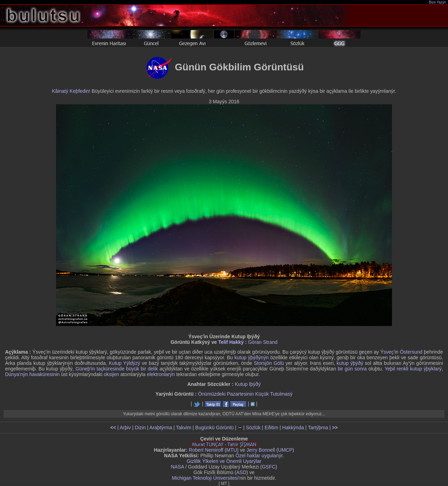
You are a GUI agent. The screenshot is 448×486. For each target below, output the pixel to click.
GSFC (269, 467)
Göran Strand (263, 342)
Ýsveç (387, 352)
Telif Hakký (231, 342)
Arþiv (125, 428)
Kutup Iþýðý (248, 384)
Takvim (184, 428)
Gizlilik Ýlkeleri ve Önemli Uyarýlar (224, 461)
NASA (177, 467)
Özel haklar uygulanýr (259, 456)
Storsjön (263, 363)
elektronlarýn (161, 374)
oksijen (111, 374)
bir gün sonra (352, 369)
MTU (232, 450)
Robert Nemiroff (206, 450)
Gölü (279, 363)
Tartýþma (318, 428)
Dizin (140, 428)
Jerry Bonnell (261, 450)
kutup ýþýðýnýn (252, 357)
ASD (241, 472)
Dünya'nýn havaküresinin (32, 374)
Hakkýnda (293, 428)
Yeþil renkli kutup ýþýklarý (413, 369)
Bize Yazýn (438, 2)
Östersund (411, 352)
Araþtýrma (161, 428)
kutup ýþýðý (350, 363)
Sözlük (253, 428)
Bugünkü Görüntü (215, 428)
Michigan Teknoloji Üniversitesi (205, 478)
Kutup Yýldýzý (125, 363)
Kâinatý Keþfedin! (71, 91)
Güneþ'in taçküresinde (100, 369)
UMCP (285, 450)
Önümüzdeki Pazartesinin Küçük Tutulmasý (245, 394)
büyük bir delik (142, 369)
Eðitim (271, 428)
